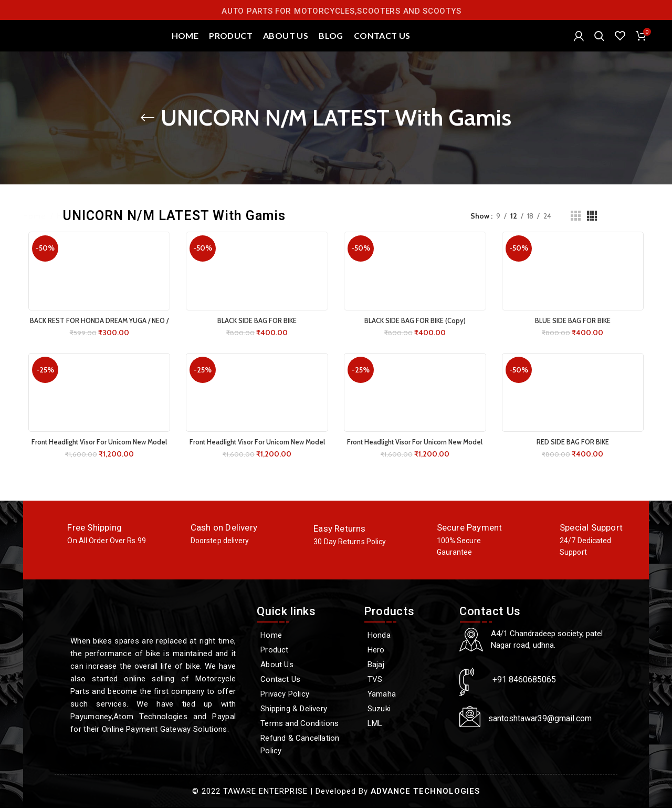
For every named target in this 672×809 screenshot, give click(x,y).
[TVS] (406, 680)
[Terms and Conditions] (305, 724)
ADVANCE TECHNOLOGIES (425, 792)
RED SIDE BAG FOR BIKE (576, 453)
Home (35, 227)
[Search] (599, 42)
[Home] (305, 636)
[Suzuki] (406, 710)
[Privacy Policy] (305, 695)
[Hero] (406, 651)
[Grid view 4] (592, 227)
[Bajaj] (406, 666)
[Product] (305, 651)
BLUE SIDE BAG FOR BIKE (576, 332)
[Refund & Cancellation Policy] (305, 745)
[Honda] (406, 636)
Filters (638, 227)
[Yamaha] (406, 695)
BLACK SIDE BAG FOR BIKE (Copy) (416, 332)
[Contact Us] (305, 680)
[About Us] (305, 666)
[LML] (406, 724)
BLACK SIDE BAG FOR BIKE (256, 332)
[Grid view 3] (576, 227)
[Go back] (148, 129)
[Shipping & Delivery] (305, 710)
